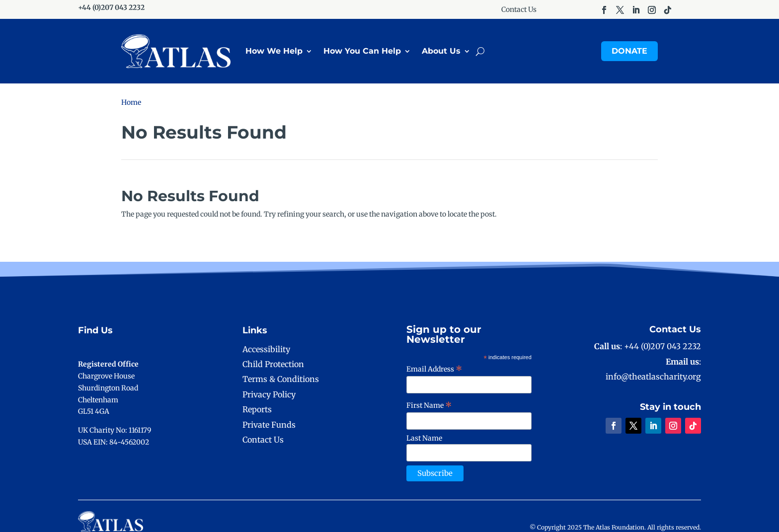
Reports (257, 409)
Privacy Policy (269, 394)
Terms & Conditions (281, 379)
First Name (429, 405)
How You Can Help (362, 51)
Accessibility (266, 349)
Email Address (434, 369)
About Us (441, 51)
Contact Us (519, 10)
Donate (629, 51)
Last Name (424, 438)
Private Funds (269, 425)
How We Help (274, 51)
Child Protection (273, 364)
